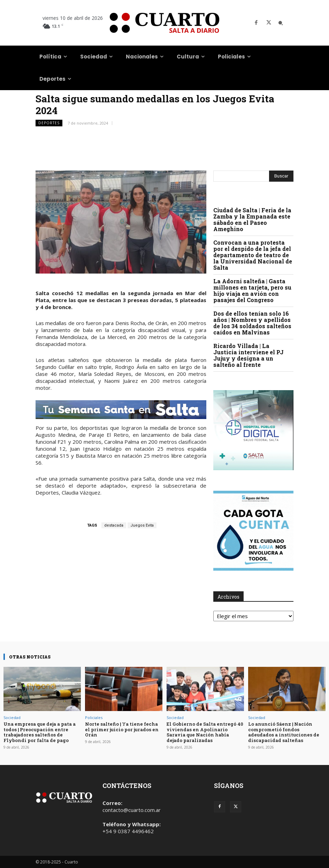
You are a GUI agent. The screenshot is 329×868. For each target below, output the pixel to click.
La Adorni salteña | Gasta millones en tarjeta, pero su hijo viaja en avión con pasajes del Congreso (252, 290)
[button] (281, 23)
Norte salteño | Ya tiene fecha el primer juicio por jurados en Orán (121, 729)
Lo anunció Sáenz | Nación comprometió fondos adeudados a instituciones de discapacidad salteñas (287, 732)
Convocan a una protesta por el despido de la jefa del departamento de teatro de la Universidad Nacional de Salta (253, 255)
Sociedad (12, 717)
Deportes (49, 123)
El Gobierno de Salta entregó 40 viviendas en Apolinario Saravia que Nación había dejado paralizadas (204, 732)
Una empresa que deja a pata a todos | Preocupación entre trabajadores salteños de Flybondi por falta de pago (39, 732)
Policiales (94, 717)
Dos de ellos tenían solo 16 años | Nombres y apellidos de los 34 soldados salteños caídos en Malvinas (252, 323)
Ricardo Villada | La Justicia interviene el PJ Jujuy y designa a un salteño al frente (248, 355)
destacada (114, 525)
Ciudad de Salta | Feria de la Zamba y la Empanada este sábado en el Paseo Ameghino (252, 219)
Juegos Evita (142, 525)
